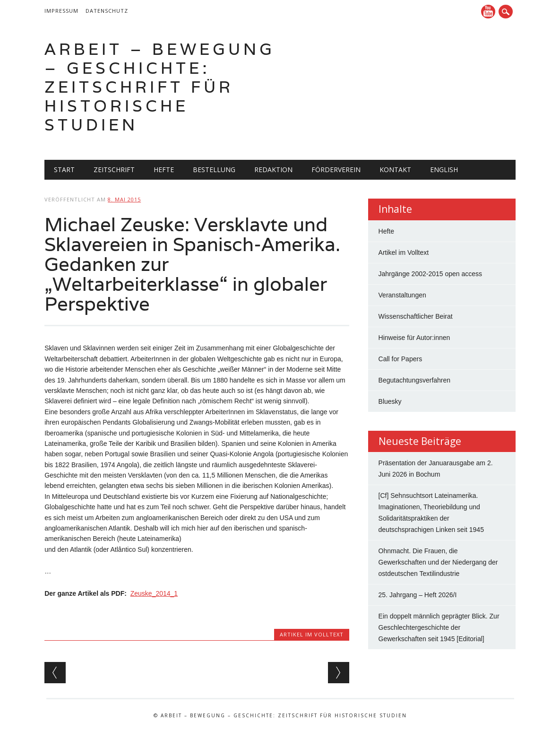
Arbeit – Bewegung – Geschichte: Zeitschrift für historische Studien (160, 87)
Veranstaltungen (402, 295)
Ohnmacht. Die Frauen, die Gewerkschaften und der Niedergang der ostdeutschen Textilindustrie (438, 562)
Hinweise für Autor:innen (414, 338)
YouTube (488, 12)
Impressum (61, 11)
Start (64, 170)
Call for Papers (401, 359)
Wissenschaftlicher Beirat (416, 316)
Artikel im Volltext (312, 634)
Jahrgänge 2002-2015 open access (431, 274)
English (444, 170)
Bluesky (390, 401)
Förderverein (336, 170)
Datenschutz (107, 11)
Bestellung (214, 170)
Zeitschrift (114, 170)
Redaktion (273, 170)
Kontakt (395, 170)
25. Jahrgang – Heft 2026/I (418, 595)
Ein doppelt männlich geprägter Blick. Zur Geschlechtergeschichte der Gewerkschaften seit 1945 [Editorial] (439, 627)
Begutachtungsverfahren (415, 380)
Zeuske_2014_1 (154, 593)
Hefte (164, 170)
